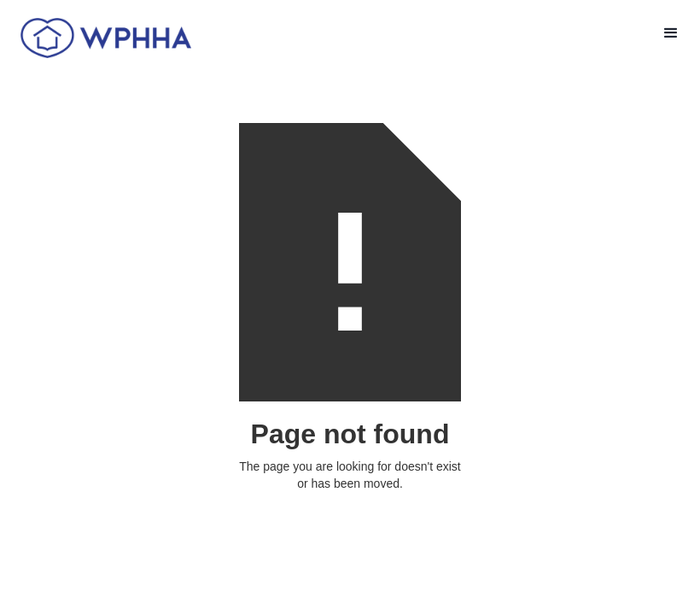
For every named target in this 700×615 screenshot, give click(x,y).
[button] (671, 33)
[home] (100, 37)
